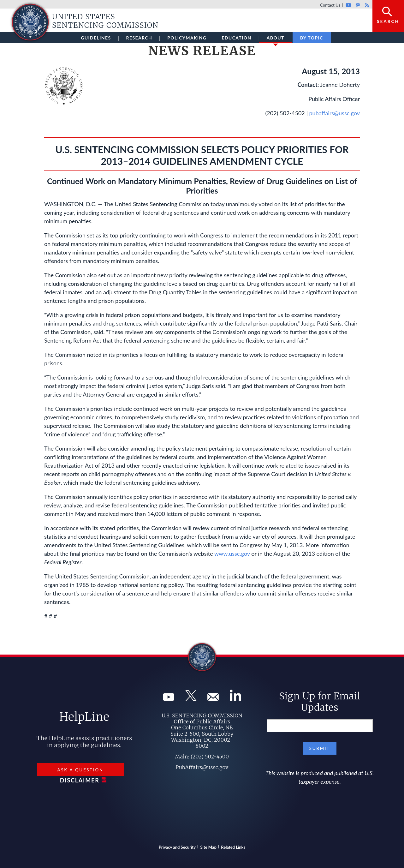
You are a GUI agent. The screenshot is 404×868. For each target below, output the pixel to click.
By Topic (312, 38)
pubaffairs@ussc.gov (335, 113)
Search (388, 21)
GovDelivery (358, 5)
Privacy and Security (177, 847)
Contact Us (330, 5)
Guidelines (96, 38)
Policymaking (187, 38)
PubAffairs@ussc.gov (202, 767)
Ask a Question (80, 770)
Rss (366, 5)
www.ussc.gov (232, 554)
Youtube (348, 5)
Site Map (208, 847)
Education (236, 38)
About (276, 39)
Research (139, 38)
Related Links (233, 847)
